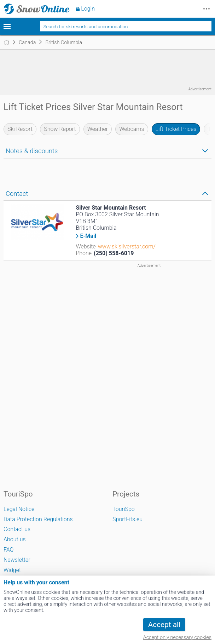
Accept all (164, 625)
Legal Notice (19, 509)
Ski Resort (20, 129)
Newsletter (17, 560)
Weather (98, 129)
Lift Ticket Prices (176, 129)
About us (15, 539)
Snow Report (60, 129)
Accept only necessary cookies (177, 637)
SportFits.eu (127, 519)
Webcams (132, 129)
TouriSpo (124, 509)
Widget (12, 570)
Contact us (17, 529)
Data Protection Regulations (38, 519)
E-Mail (88, 236)
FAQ (8, 550)
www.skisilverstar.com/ (127, 246)
